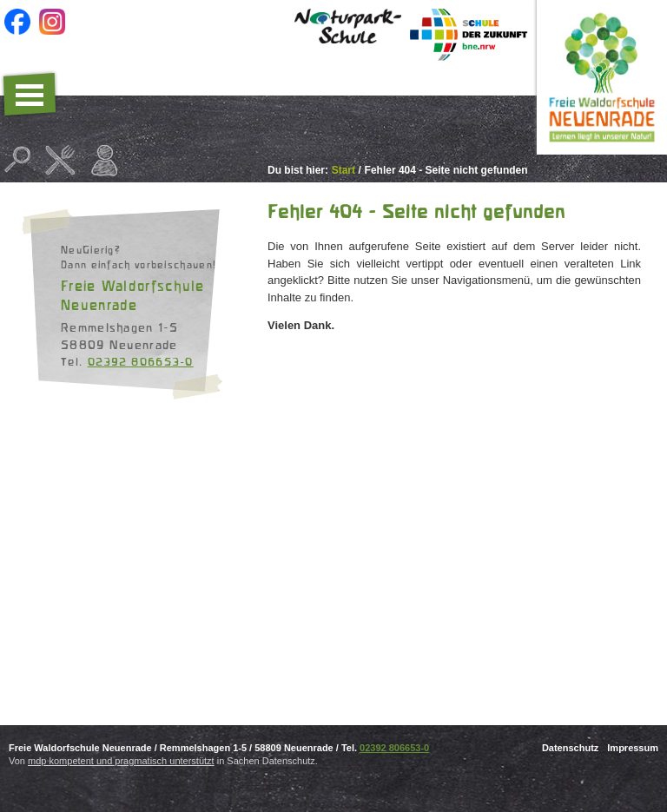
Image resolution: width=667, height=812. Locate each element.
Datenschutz (570, 748)
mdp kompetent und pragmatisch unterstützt (121, 761)
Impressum (633, 748)
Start (343, 170)
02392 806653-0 (141, 361)
